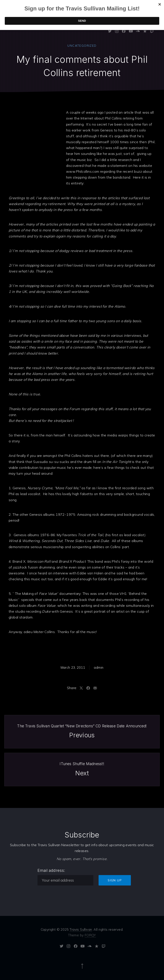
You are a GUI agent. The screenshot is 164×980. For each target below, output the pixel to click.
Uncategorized (82, 46)
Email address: (51, 870)
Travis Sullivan (81, 929)
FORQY (90, 935)
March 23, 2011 (73, 667)
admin (99, 667)
